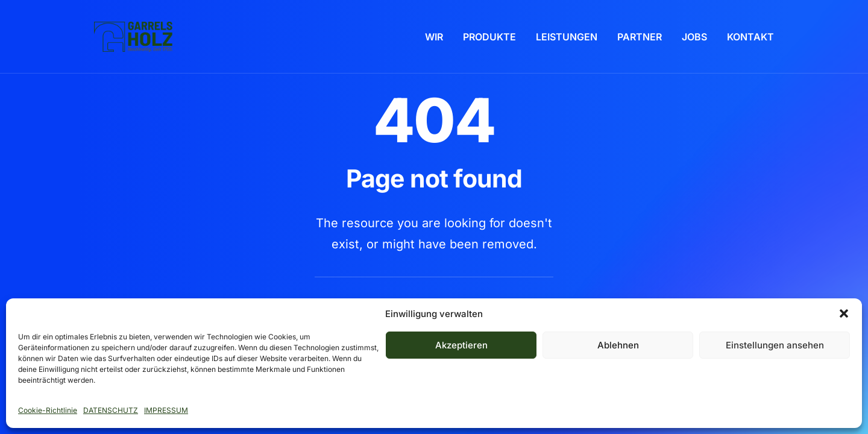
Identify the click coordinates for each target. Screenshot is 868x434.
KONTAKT (750, 37)
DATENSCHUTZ (111, 410)
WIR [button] (434, 37)
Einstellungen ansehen (775, 345)
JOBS (694, 37)
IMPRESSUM (166, 410)
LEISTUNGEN (567, 37)
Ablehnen (618, 345)
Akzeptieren (461, 345)
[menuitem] (438, 37)
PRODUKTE (489, 37)
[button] (844, 313)
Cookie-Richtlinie (48, 410)
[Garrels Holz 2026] (133, 37)
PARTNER (640, 37)
